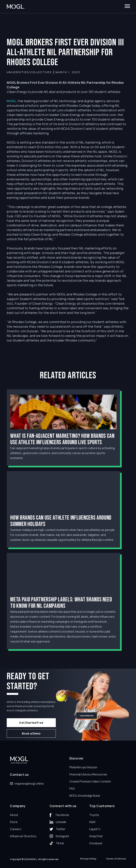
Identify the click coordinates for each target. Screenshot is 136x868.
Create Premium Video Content (90, 781)
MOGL (12, 101)
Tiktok (60, 843)
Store (14, 822)
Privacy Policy (88, 859)
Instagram (62, 836)
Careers (15, 829)
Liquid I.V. (95, 829)
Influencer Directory (23, 836)
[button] (127, 7)
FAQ (72, 789)
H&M (92, 822)
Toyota (94, 815)
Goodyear (96, 843)
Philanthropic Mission (83, 767)
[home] (16, 7)
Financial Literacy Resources (88, 774)
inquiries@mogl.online (29, 784)
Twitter (61, 829)
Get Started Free (31, 723)
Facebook (62, 815)
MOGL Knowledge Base (85, 796)
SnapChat (96, 836)
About (14, 815)
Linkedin (61, 822)
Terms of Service (116, 859)
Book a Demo (31, 733)
